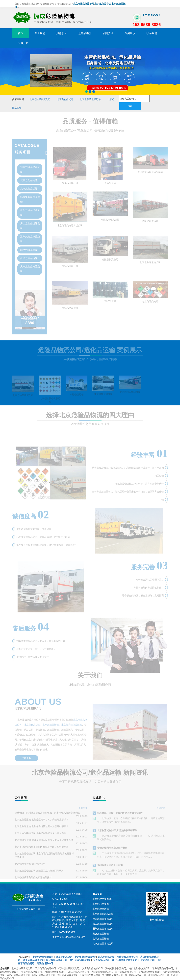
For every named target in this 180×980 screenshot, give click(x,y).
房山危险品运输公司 (30, 224)
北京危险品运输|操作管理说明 (30, 867)
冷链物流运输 (77, 398)
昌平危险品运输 (29, 256)
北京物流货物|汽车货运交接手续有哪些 (117, 833)
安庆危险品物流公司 (92, 968)
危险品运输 (110, 187)
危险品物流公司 (70, 187)
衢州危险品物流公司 (136, 975)
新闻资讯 (108, 33)
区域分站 (23, 43)
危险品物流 (85, 33)
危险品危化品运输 (110, 223)
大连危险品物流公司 (102, 972)
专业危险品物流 (150, 305)
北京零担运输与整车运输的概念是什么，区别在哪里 (41, 849)
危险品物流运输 (150, 225)
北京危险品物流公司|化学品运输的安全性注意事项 (41, 836)
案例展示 (130, 33)
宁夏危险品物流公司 (32, 972)
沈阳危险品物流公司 (67, 975)
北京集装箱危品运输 (90, 99)
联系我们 (152, 33)
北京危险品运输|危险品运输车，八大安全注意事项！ (42, 822)
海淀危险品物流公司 (30, 211)
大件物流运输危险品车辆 (150, 175)
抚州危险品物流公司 (69, 968)
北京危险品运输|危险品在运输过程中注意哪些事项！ (42, 829)
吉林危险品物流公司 (125, 972)
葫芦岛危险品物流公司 (18, 975)
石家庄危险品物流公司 (150, 972)
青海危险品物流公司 (163, 968)
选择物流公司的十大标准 (110, 868)
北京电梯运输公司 (103, 397)
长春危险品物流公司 (90, 975)
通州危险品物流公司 (30, 237)
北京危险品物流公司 (40, 99)
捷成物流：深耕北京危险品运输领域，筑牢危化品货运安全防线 (47, 816)
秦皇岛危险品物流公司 (43, 975)
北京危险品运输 (29, 186)
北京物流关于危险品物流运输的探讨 (33, 880)
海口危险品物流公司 (139, 968)
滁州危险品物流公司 (158, 975)
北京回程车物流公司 (130, 395)
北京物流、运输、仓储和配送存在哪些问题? (120, 816)
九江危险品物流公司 (78, 972)
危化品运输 (110, 304)
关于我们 (40, 33)
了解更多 (26, 755)
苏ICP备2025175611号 (73, 937)
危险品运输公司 (70, 269)
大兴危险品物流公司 (30, 267)
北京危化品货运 (65, 99)
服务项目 (62, 33)
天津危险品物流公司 (46, 968)
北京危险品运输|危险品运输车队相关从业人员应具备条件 (44, 843)
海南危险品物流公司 (116, 968)
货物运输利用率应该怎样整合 (112, 850)
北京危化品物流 (29, 178)
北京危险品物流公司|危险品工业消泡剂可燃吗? (39, 873)
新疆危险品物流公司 (55, 972)
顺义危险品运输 (29, 248)
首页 (21, 33)
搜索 (130, 106)
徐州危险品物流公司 (113, 975)
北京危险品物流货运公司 (70, 229)
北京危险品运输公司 (150, 266)
